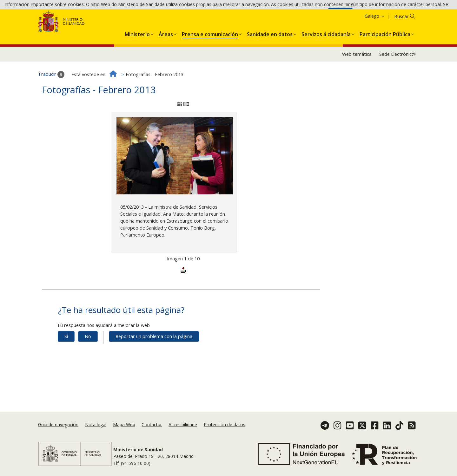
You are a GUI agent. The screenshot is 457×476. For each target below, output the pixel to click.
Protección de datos (225, 424)
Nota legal (96, 424)
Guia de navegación (58, 424)
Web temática (357, 75)
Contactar (152, 424)
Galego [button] (375, 37)
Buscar (401, 38)
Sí (66, 358)
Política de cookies (307, 15)
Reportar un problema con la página (154, 358)
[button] (137, 54)
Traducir (51, 96)
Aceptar (340, 15)
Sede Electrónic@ (397, 75)
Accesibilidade (183, 424)
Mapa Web (124, 424)
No (88, 358)
